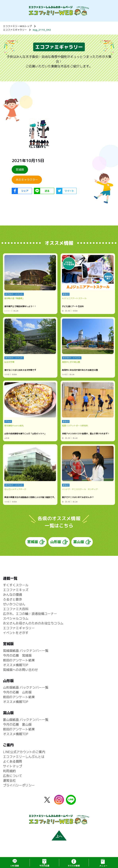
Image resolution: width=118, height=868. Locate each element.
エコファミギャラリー (15, 30)
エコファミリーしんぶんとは (24, 760)
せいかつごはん (14, 608)
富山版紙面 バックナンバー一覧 (26, 723)
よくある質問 (13, 765)
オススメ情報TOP (16, 669)
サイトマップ (13, 770)
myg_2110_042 (42, 30)
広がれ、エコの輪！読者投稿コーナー (30, 617)
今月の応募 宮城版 (17, 659)
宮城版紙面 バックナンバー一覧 (26, 654)
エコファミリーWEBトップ (17, 26)
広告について (13, 779)
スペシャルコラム (16, 622)
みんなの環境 (13, 598)
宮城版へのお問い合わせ (20, 673)
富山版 (79, 545)
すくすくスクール (16, 589)
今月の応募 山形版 (17, 696)
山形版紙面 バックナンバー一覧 (26, 691)
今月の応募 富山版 (17, 728)
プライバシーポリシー (19, 789)
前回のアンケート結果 (19, 664)
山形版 (56, 545)
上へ (59, 840)
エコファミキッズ (16, 593)
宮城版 (33, 545)
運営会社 (9, 784)
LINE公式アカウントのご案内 (24, 755)
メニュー (103, 866)
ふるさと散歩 (13, 603)
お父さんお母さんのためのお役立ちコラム (33, 627)
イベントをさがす (16, 636)
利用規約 (9, 775)
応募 (44, 866)
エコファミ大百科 (16, 612)
